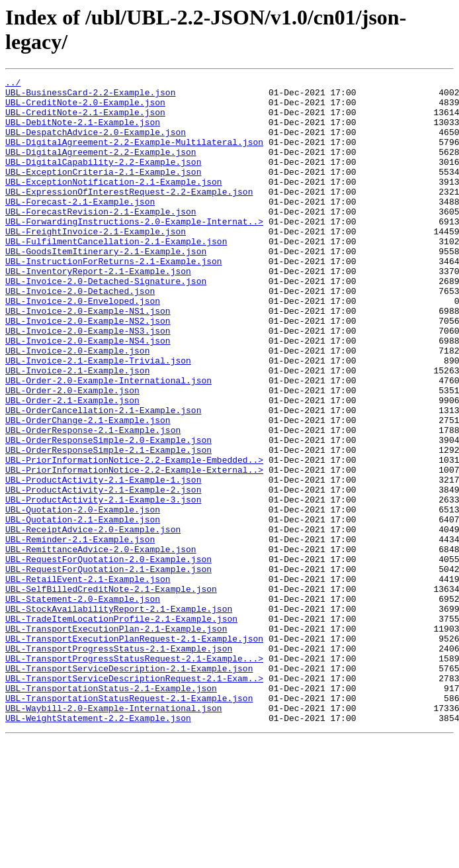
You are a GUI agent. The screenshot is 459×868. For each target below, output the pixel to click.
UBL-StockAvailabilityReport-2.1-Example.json (119, 716)
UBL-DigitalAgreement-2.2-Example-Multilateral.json (134, 156)
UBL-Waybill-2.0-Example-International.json (114, 835)
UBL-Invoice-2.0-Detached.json (80, 334)
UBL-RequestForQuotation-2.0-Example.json (108, 656)
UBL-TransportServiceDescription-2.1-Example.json (129, 787)
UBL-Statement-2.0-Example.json (83, 704)
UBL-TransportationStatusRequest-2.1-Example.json (129, 823)
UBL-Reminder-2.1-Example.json (80, 632)
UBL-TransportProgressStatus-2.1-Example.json (119, 763)
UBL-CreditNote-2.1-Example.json (85, 120)
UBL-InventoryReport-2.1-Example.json (98, 311)
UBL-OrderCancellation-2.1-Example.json (103, 477)
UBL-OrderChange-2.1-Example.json (88, 489)
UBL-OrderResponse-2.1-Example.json (93, 501)
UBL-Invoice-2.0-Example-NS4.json (88, 394)
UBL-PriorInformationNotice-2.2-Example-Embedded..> (134, 537)
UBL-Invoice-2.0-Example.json (77, 406)
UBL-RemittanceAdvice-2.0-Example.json (101, 644)
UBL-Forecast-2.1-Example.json (80, 227)
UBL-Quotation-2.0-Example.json (83, 597)
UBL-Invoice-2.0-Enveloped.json (83, 346)
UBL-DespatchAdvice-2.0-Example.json (96, 144)
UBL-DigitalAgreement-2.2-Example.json (101, 168)
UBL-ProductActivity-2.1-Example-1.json (103, 561)
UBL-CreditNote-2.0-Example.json (85, 108)
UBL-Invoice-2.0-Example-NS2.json (88, 370)
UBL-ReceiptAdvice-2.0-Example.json (93, 620)
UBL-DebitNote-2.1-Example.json (83, 132)
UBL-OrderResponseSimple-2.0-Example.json (108, 513)
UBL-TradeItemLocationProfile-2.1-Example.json (121, 728)
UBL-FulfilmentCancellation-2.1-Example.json (116, 275)
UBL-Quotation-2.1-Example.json (83, 608)
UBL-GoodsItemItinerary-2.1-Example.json (106, 287)
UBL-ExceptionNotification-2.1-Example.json (114, 203)
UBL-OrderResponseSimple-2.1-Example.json (108, 525)
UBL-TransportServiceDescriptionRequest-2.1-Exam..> (134, 799)
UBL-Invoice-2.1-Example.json (77, 430)
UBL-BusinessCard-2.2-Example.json (90, 96)
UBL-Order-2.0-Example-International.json (108, 442)
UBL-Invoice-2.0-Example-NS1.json (88, 358)
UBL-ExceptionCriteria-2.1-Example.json (103, 191)
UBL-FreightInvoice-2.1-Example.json (96, 263)
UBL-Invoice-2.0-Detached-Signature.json (106, 322)
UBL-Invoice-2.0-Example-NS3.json (88, 382)
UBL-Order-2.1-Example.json (72, 465)
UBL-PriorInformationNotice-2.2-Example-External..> (134, 549)
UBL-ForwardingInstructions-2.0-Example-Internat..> (134, 251)
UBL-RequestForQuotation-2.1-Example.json (108, 668)
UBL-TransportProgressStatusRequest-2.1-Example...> (134, 775)
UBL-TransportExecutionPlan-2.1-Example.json (116, 740)
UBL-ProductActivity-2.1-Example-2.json (103, 573)
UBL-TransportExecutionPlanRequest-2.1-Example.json (134, 751)
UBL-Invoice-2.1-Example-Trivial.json (98, 418)
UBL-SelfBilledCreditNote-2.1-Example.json (111, 692)
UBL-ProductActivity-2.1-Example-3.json (103, 585)
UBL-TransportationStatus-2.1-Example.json (111, 811)
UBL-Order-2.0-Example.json (72, 454)
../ (13, 84)
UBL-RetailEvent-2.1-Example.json (88, 680)
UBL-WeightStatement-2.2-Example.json (98, 847)
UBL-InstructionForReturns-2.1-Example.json (114, 299)
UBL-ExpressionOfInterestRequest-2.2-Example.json (129, 215)
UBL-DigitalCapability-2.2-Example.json (103, 179)
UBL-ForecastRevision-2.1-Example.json (101, 239)
